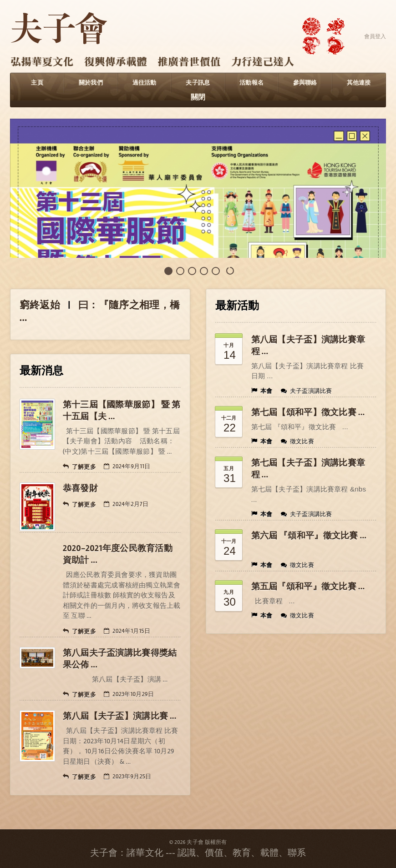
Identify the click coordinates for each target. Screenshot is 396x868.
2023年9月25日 (127, 777)
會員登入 (375, 36)
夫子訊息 (198, 83)
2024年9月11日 (127, 467)
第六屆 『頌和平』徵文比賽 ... (309, 536)
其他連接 (359, 83)
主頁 (37, 83)
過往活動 (145, 83)
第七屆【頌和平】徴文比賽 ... (308, 412)
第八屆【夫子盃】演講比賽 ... (120, 716)
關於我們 (91, 83)
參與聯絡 (305, 83)
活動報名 (251, 83)
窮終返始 (40, 305)
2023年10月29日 (129, 694)
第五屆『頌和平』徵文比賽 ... (308, 587)
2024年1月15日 (127, 631)
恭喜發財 (80, 488)
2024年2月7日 (126, 504)
